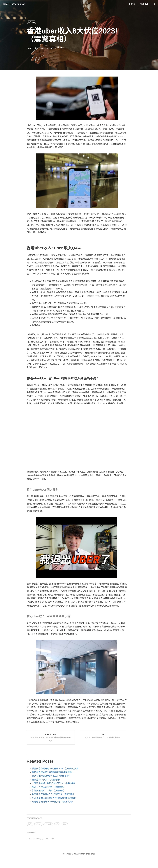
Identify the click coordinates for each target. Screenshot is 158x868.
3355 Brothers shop (14, 4)
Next (103, 736)
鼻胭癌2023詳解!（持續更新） (47, 780)
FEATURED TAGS (35, 818)
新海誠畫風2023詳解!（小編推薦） (49, 791)
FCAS (29, 839)
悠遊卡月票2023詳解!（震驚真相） (49, 787)
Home (132, 4)
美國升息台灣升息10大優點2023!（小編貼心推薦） (56, 769)
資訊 (30, 824)
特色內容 (31, 22)
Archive (144, 4)
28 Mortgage (39, 839)
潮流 (57, 824)
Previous (51, 738)
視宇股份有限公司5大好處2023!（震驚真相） (54, 794)
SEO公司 (50, 839)
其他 (65, 824)
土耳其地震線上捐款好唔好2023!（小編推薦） (54, 783)
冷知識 (38, 824)
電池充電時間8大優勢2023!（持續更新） (51, 776)
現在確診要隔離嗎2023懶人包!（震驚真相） (53, 802)
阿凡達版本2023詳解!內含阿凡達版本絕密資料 (54, 798)
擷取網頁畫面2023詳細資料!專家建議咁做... (53, 772)
